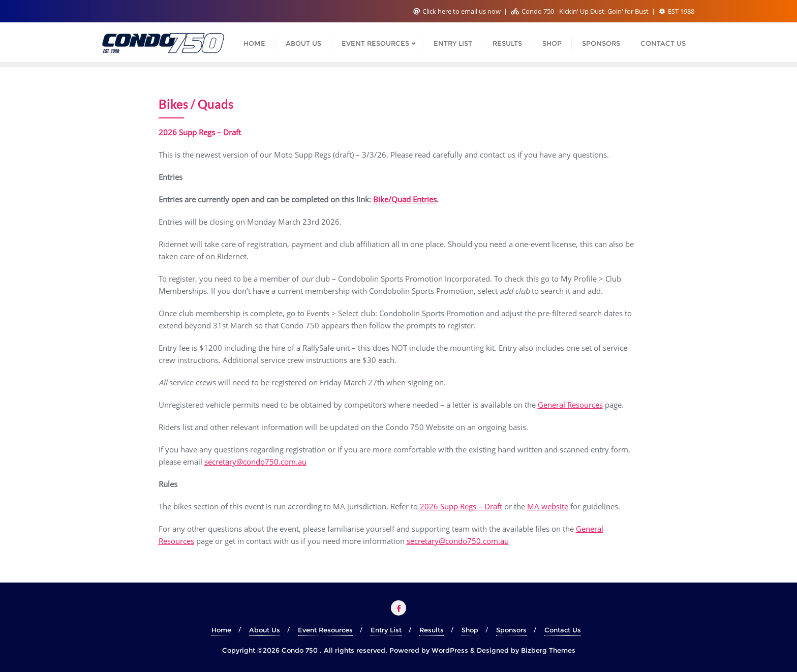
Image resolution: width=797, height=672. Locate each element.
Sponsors (511, 630)
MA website (548, 506)
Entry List (386, 630)
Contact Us (563, 630)
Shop (470, 630)
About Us (265, 630)
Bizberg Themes (548, 650)
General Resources (570, 405)
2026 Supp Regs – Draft (461, 506)
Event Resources (325, 630)
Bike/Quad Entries (405, 199)
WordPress (450, 650)
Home (221, 630)
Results (432, 630)
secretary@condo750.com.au (255, 462)
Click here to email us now (458, 11)
